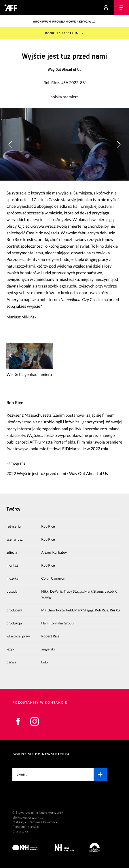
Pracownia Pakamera (42, 822)
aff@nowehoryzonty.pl (28, 818)
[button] (119, 144)
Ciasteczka (20, 831)
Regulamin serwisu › (27, 827)
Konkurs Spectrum (62, 33)
